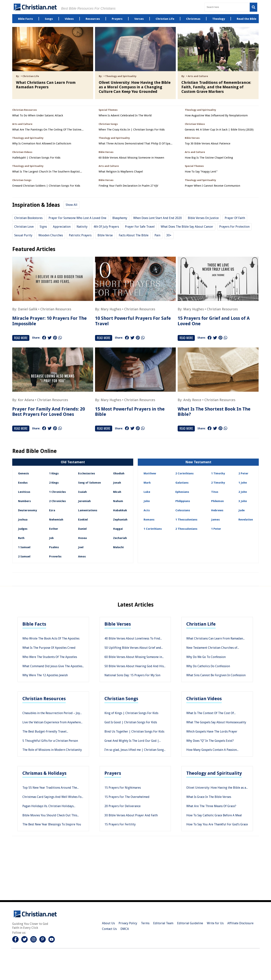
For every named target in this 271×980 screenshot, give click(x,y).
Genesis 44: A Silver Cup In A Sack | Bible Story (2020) (219, 130)
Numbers (24, 501)
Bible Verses (118, 624)
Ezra (52, 510)
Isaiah (82, 492)
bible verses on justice (203, 218)
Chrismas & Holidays (44, 773)
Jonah (117, 483)
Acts (147, 510)
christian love (24, 227)
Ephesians (182, 492)
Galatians (182, 483)
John (147, 501)
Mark (147, 483)
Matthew (150, 473)
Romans (149, 520)
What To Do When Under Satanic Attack (38, 116)
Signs (43, 227)
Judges (23, 529)
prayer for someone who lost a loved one (77, 218)
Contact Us (109, 929)
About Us (108, 923)
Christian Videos (204, 699)
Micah (117, 492)
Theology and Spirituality (214, 773)
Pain (157, 235)
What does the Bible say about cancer (187, 227)
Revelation (246, 520)
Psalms (54, 547)
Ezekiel (83, 520)
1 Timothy (218, 473)
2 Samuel (24, 556)
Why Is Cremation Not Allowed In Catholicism (42, 144)
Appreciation (62, 227)
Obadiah (119, 473)
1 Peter (216, 529)
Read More (21, 338)
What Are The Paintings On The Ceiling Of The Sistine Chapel (47, 130)
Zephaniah (120, 520)
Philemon (217, 501)
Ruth (21, 538)
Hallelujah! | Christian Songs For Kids (36, 158)
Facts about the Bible (134, 235)
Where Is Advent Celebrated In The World (125, 116)
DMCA (125, 929)
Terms (145, 923)
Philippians (183, 501)
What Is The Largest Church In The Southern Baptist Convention (46, 172)
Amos (82, 556)
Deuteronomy (27, 510)
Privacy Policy (128, 923)
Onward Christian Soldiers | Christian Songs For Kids (46, 186)
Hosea (82, 538)
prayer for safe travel (140, 227)
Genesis (24, 473)
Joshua (23, 520)
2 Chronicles (57, 501)
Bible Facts (34, 624)
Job (51, 538)
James (215, 520)
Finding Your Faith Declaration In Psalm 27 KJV (128, 186)
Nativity (82, 227)
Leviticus (24, 492)
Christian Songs (121, 699)
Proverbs (55, 556)
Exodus (23, 483)
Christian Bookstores (28, 218)
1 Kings (54, 473)
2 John (243, 492)
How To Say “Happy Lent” (201, 172)
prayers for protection (234, 227)
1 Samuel (24, 547)
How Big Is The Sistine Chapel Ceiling (209, 158)
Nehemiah (56, 520)
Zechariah (120, 538)
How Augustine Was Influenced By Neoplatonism (216, 116)
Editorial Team (163, 923)
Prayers (113, 773)
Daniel (82, 529)
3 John (243, 501)
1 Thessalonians (186, 520)
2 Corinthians (185, 473)
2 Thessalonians (186, 529)
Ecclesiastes (87, 473)
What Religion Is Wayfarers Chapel (121, 172)
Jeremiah (84, 501)
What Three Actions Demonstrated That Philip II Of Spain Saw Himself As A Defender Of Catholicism (136, 144)
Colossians (183, 510)
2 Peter (243, 473)
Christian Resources (56, 309)
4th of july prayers (106, 227)
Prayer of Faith (235, 218)
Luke (147, 492)
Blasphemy (120, 218)
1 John (243, 483)
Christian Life (201, 624)
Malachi (118, 547)
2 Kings (54, 483)
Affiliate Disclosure (240, 923)
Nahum (118, 501)
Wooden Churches (51, 235)
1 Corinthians (153, 529)
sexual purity (23, 235)
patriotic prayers (80, 235)
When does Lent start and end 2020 (158, 218)
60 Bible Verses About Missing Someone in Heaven (131, 158)
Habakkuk (120, 510)
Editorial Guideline (190, 923)
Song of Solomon (89, 483)
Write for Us (215, 923)
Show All (72, 205)
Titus (215, 492)
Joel (81, 547)
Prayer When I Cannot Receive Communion (212, 186)
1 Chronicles (57, 492)
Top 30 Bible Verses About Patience (208, 144)
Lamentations (88, 510)
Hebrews (217, 510)
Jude (242, 510)
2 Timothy (218, 483)
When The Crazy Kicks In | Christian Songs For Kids (132, 130)
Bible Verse (105, 235)
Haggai (118, 529)
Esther (54, 529)
